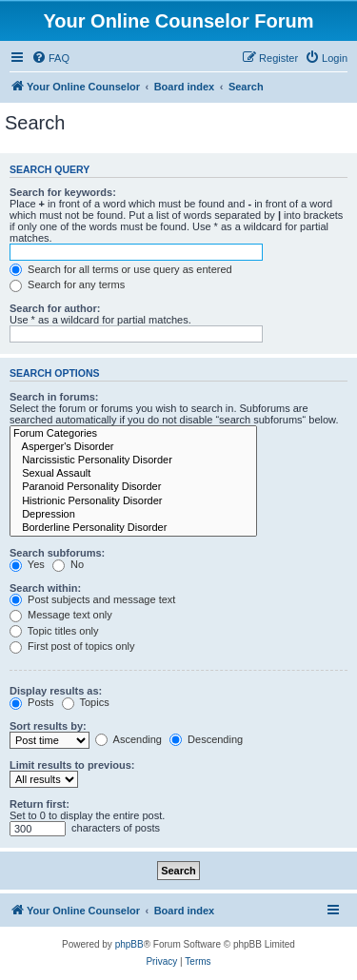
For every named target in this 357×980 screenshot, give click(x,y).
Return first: (40, 804)
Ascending (129, 739)
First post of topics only (72, 646)
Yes (27, 564)
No (68, 564)
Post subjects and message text (92, 599)
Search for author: (55, 308)
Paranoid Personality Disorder (133, 487)
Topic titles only (54, 631)
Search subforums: (57, 553)
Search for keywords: (63, 192)
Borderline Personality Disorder (133, 528)
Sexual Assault (133, 474)
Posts (32, 702)
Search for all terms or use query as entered (121, 269)
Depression (133, 515)
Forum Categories (133, 434)
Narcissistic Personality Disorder (133, 461)
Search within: (45, 588)
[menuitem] (50, 58)
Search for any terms (67, 284)
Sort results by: (48, 726)
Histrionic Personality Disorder (133, 501)
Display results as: (56, 691)
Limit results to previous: (72, 765)
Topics (86, 702)
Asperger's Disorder (133, 447)
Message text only (61, 615)
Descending (206, 739)
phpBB (129, 944)
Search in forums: (54, 397)
